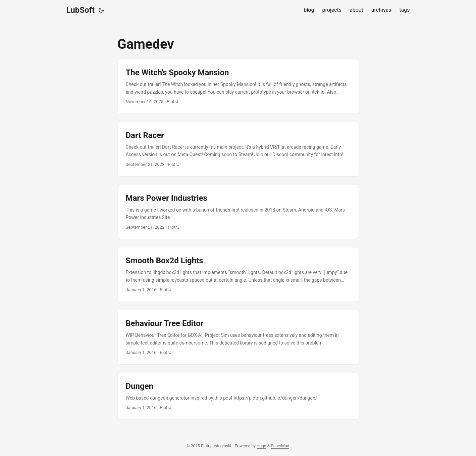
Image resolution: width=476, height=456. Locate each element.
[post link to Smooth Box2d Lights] (238, 275)
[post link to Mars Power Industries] (238, 212)
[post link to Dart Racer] (238, 149)
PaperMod (280, 446)
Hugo (261, 446)
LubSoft (81, 10)
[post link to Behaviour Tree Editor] (238, 337)
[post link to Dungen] (238, 396)
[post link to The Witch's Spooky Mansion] (238, 86)
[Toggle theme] (101, 10)
